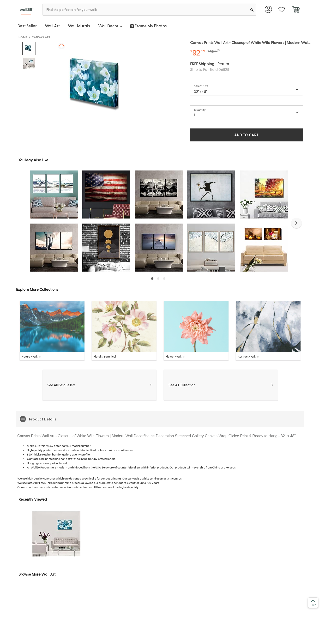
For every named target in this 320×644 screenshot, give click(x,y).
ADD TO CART (246, 135)
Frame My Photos (148, 26)
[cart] (296, 10)
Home (23, 37)
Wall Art (52, 26)
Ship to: (210, 69)
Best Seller (27, 26)
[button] (296, 223)
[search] (252, 10)
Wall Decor (110, 26)
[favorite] (282, 10)
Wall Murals (79, 26)
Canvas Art (41, 37)
